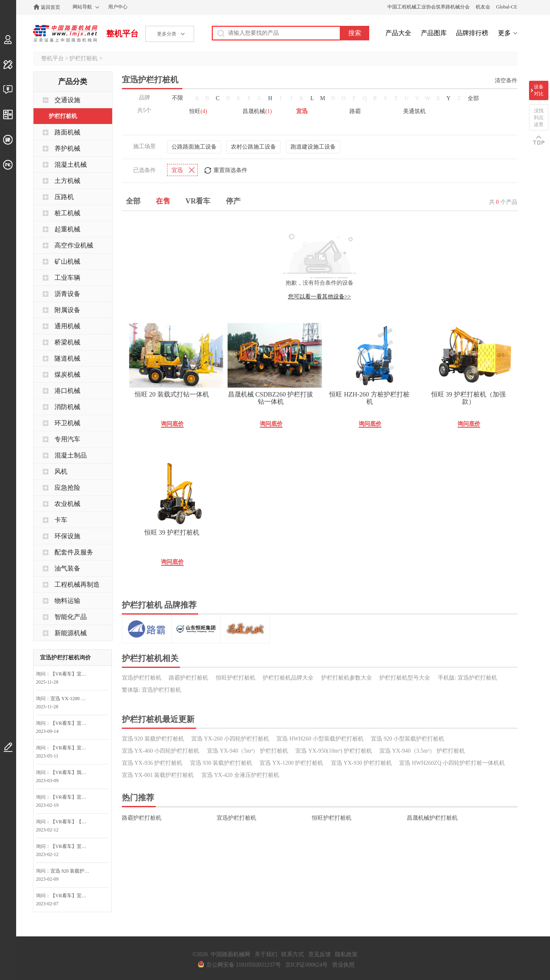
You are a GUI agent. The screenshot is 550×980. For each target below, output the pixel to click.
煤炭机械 (67, 375)
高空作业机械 (74, 245)
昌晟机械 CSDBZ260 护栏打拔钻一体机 (271, 398)
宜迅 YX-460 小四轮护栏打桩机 (161, 751)
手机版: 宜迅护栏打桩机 (467, 678)
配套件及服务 (74, 552)
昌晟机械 (257, 111)
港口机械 (67, 391)
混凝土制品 (71, 455)
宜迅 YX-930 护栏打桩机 (361, 763)
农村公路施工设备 (253, 147)
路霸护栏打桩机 (188, 678)
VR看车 (198, 201)
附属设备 (67, 310)
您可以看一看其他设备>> (320, 297)
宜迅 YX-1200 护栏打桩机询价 (72, 699)
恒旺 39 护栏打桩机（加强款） (468, 398)
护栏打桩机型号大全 (405, 678)
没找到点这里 (539, 118)
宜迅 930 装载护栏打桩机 (221, 763)
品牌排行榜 (472, 33)
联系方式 (293, 954)
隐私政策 (346, 954)
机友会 (483, 7)
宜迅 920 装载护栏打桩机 (153, 739)
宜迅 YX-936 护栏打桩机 (152, 763)
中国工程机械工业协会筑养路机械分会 (429, 7)
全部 (473, 98)
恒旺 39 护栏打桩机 (172, 532)
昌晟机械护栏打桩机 (432, 818)
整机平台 (122, 34)
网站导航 (82, 7)
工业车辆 (67, 278)
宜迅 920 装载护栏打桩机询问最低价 (72, 871)
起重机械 (67, 229)
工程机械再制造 (77, 584)
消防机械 (67, 407)
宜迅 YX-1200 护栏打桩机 (291, 763)
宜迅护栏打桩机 (142, 678)
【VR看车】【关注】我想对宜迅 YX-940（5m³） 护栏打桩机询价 (72, 822)
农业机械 (67, 504)
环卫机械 (67, 423)
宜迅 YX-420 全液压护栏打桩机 (240, 775)
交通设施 (67, 100)
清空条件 (506, 81)
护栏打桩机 (84, 58)
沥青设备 (67, 294)
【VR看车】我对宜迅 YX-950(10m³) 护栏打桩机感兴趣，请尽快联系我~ (72, 772)
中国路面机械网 (65, 34)
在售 (163, 201)
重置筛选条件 (230, 170)
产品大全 (398, 33)
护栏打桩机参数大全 (347, 678)
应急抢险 (67, 488)
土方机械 (67, 181)
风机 (61, 471)
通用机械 (67, 326)
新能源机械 (71, 633)
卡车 (61, 520)
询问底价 (172, 424)
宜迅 (302, 111)
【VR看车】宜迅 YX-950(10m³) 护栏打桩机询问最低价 (72, 723)
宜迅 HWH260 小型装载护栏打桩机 (320, 739)
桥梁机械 (67, 342)
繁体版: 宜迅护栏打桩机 (152, 690)
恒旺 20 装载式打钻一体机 (172, 394)
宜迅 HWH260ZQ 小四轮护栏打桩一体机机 (452, 763)
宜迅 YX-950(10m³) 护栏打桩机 (334, 751)
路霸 (355, 111)
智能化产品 (71, 617)
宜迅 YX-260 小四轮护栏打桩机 (230, 739)
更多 (504, 33)
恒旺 (198, 111)
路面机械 (67, 132)
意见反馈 (320, 954)
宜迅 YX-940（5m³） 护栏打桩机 (248, 751)
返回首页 (50, 7)
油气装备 (67, 568)
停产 (233, 201)
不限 (178, 98)
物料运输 (67, 601)
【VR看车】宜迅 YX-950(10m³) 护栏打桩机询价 (72, 674)
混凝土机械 (71, 165)
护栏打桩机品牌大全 (288, 678)
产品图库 (434, 33)
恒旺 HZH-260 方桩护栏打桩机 (369, 398)
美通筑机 (414, 111)
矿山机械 (67, 261)
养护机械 (67, 148)
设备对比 (539, 90)
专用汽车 (67, 439)
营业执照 (343, 965)
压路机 (64, 197)
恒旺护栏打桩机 (236, 678)
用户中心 (118, 7)
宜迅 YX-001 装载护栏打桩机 (158, 775)
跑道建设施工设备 (313, 147)
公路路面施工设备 (194, 147)
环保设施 (67, 536)
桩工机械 (67, 213)
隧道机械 (67, 358)
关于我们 (266, 954)
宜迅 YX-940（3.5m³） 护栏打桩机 (422, 751)
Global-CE (507, 7)
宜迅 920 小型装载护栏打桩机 (408, 739)
